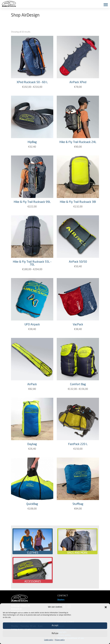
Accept (55, 626)
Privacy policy (60, 640)
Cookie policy (49, 640)
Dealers (61, 600)
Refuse (55, 634)
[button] (106, 607)
